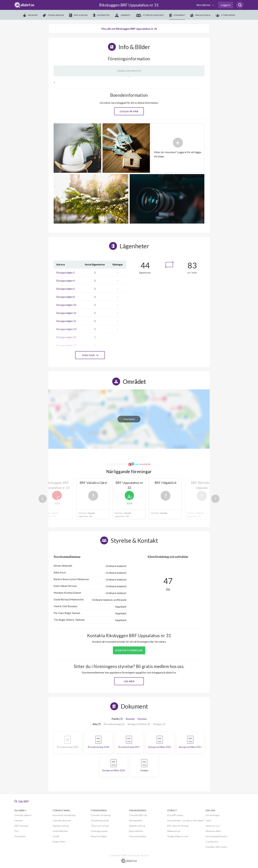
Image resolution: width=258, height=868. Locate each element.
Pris (16, 831)
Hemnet (19, 820)
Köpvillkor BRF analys (216, 847)
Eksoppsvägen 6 (65, 289)
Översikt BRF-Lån (138, 815)
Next (215, 499)
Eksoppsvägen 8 (65, 297)
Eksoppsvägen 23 (66, 329)
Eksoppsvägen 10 (66, 305)
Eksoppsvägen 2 (65, 272)
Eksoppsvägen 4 (65, 281)
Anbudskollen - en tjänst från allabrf (185, 820)
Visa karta (129, 419)
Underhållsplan (60, 831)
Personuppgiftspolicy (216, 836)
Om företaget (213, 815)
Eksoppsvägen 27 (66, 345)
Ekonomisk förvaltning (64, 815)
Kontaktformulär (129, 650)
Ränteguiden (136, 820)
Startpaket (20, 836)
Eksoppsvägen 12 (66, 313)
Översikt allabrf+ (23, 815)
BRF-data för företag (178, 826)
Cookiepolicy (212, 842)
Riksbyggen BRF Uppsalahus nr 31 (129, 5)
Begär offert (59, 842)
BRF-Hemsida (21, 826)
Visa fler (90, 355)
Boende (130, 719)
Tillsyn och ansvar (100, 826)
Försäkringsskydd (100, 820)
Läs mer (129, 681)
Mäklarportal (174, 831)
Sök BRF (22, 801)
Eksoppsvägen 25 (66, 337)
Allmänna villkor (213, 831)
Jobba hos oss (213, 826)
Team (208, 820)
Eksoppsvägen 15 (66, 321)
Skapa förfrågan (99, 836)
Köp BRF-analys (175, 815)
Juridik (56, 836)
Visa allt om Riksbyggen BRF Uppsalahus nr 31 (129, 29)
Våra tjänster (204, 5)
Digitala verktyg (61, 826)
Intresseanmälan (138, 836)
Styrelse (142, 719)
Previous (43, 499)
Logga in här (129, 111)
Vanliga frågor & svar (178, 836)
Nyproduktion (136, 831)
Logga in (226, 5)
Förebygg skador (99, 831)
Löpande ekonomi (62, 820)
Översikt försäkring (101, 815)
